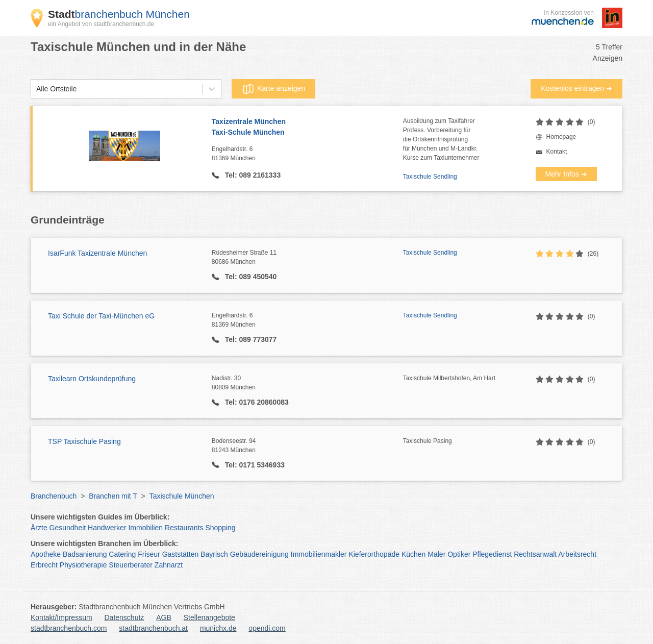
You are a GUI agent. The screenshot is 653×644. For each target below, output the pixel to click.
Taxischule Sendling (430, 177)
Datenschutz (124, 617)
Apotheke (46, 554)
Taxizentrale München (307, 128)
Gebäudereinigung (259, 554)
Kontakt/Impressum (61, 617)
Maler (436, 554)
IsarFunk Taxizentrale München (97, 253)
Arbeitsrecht (577, 554)
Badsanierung (85, 554)
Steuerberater (131, 565)
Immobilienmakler (319, 554)
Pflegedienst (492, 554)
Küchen (413, 554)
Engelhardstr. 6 (307, 154)
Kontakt (557, 152)
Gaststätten (181, 554)
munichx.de (218, 628)
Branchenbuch (54, 496)
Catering (122, 554)
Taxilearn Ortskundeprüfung (92, 379)
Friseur (149, 554)
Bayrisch (214, 554)
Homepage (561, 137)
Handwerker (107, 528)
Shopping (220, 528)
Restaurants (184, 528)
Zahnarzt (169, 565)
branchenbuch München (119, 14)
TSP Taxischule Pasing (84, 441)
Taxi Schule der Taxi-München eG (101, 316)
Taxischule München (182, 496)
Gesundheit (68, 528)
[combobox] (36, 89)
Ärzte (39, 528)
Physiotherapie (83, 565)
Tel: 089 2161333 (252, 175)
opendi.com (267, 628)
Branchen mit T (113, 496)
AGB (164, 617)
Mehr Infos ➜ (566, 174)
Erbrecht (44, 565)
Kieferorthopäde (374, 554)
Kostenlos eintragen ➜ (576, 88)
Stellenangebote (209, 617)
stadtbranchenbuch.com (69, 628)
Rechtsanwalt (535, 554)
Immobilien (145, 528)
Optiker (459, 554)
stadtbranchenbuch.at (153, 628)
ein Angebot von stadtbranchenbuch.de (101, 24)
